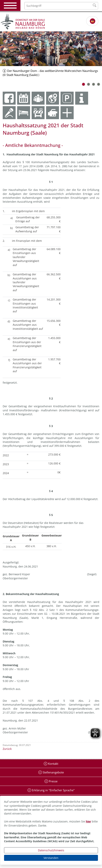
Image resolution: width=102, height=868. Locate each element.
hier (88, 821)
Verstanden (51, 858)
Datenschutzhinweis (51, 850)
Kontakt (53, 764)
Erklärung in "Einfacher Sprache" (53, 790)
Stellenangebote (53, 772)
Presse (53, 781)
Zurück (7, 749)
